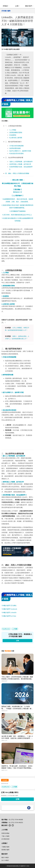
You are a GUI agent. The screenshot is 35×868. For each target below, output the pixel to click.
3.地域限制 (13, 135)
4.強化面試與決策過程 (16, 153)
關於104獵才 (5, 857)
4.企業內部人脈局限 (16, 138)
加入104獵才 (5, 860)
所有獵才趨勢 (6, 11)
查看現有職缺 (5, 833)
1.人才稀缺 (13, 130)
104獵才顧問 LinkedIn (9, 612)
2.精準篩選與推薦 (15, 148)
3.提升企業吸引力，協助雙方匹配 (20, 151)
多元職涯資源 (5, 839)
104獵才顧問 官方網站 (9, 605)
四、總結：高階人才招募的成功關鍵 (17, 173)
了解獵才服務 (5, 847)
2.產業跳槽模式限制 (16, 132)
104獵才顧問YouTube (9, 616)
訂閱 (18, 799)
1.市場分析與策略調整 (16, 146)
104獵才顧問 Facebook (9, 609)
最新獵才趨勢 (5, 850)
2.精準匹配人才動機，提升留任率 (20, 164)
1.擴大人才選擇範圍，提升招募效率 (21, 162)
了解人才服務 (5, 836)
